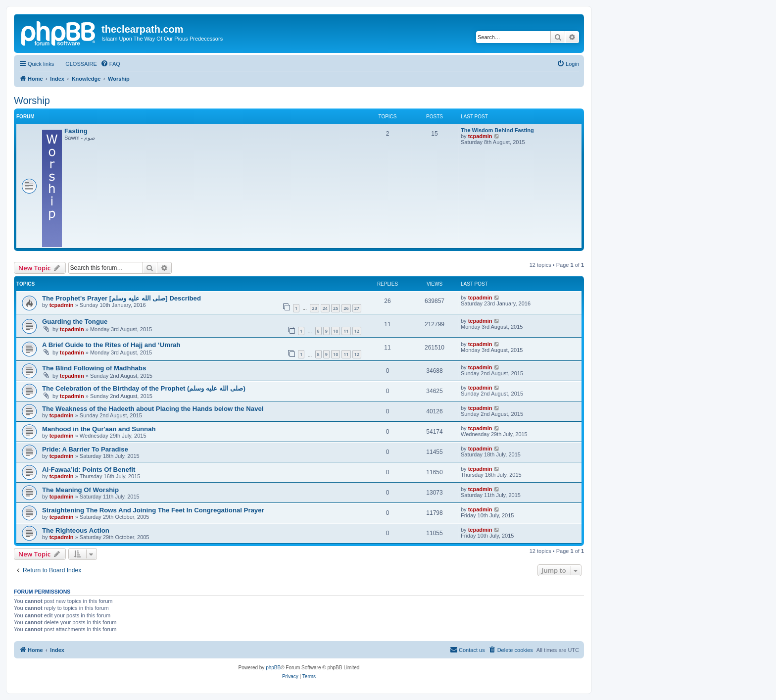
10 (336, 331)
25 (336, 308)
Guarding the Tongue (75, 322)
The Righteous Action (76, 530)
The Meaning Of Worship (80, 490)
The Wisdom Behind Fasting (497, 130)
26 (346, 308)
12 (357, 331)
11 (346, 331)
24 (325, 308)
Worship (32, 100)
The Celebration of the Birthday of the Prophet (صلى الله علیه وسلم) (144, 388)
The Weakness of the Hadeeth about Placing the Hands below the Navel (153, 409)
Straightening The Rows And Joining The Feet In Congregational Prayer (153, 510)
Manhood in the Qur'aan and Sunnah (99, 429)
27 (357, 308)
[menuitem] (77, 64)
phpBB (273, 668)
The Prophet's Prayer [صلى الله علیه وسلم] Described (121, 298)
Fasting (76, 131)
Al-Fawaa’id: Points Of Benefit (89, 470)
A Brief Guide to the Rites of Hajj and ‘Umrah (111, 345)
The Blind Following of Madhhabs (94, 368)
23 (314, 308)
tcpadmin (480, 136)
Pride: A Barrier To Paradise (85, 449)
